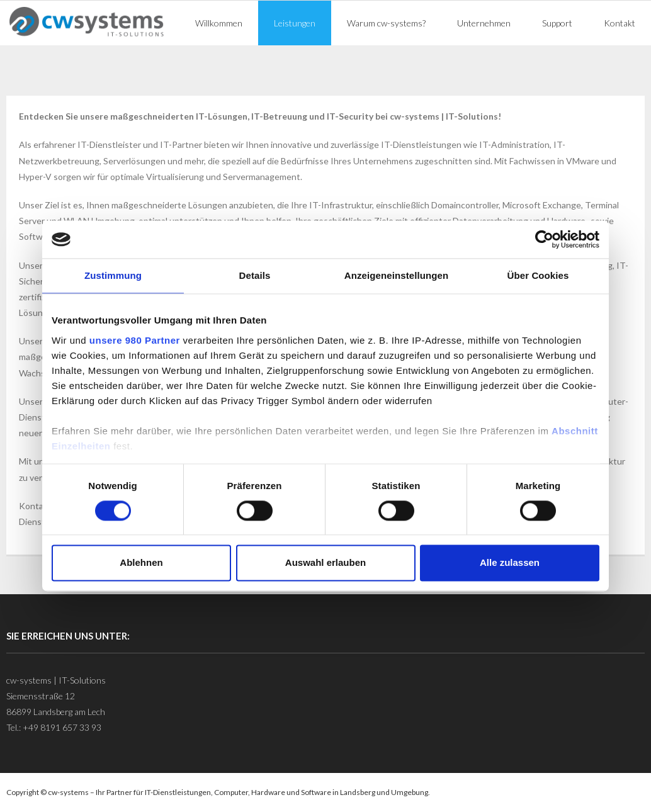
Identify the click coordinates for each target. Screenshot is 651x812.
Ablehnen (141, 563)
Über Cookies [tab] (538, 275)
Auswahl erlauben (325, 563)
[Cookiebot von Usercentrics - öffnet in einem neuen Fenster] (544, 239)
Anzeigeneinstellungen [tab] (396, 275)
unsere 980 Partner (135, 340)
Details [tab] (255, 275)
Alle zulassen (510, 563)
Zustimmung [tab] (113, 275)
